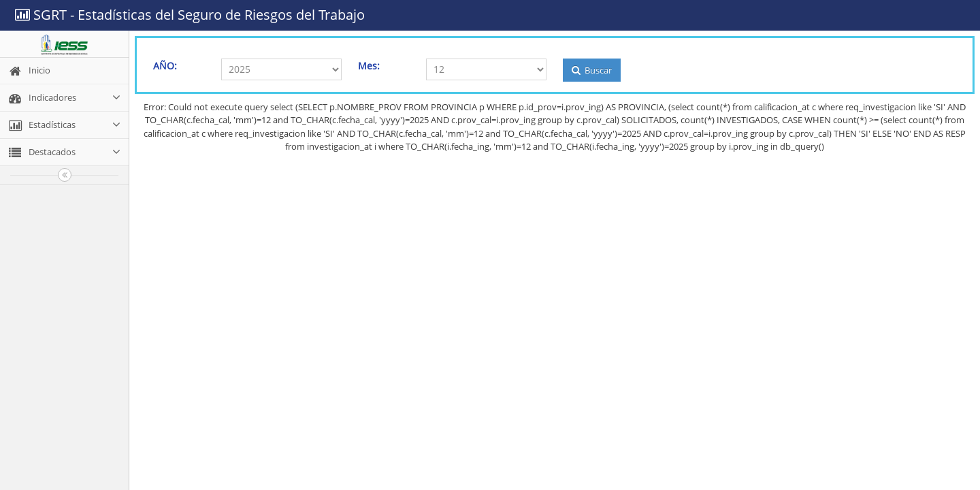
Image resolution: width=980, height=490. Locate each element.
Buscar (592, 70)
